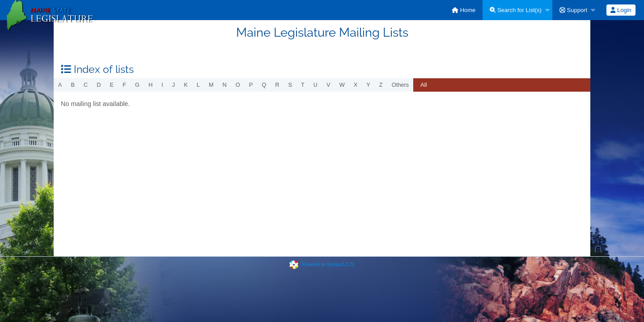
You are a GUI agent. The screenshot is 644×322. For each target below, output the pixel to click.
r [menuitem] (277, 85)
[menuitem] (464, 10)
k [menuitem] (186, 85)
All (424, 85)
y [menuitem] (368, 85)
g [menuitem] (137, 85)
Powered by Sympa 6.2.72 (328, 265)
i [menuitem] (162, 85)
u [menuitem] (316, 85)
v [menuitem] (328, 85)
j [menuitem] (174, 85)
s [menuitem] (290, 85)
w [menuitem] (342, 85)
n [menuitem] (225, 85)
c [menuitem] (86, 85)
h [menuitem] (150, 85)
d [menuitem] (99, 85)
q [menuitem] (264, 85)
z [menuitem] (381, 85)
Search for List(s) (516, 10)
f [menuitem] (124, 85)
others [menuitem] (400, 85)
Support (573, 10)
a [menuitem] (60, 85)
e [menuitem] (112, 85)
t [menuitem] (303, 85)
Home (464, 10)
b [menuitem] (73, 85)
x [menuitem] (356, 85)
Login (621, 10)
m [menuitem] (211, 85)
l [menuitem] (198, 85)
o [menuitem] (238, 85)
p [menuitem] (251, 85)
